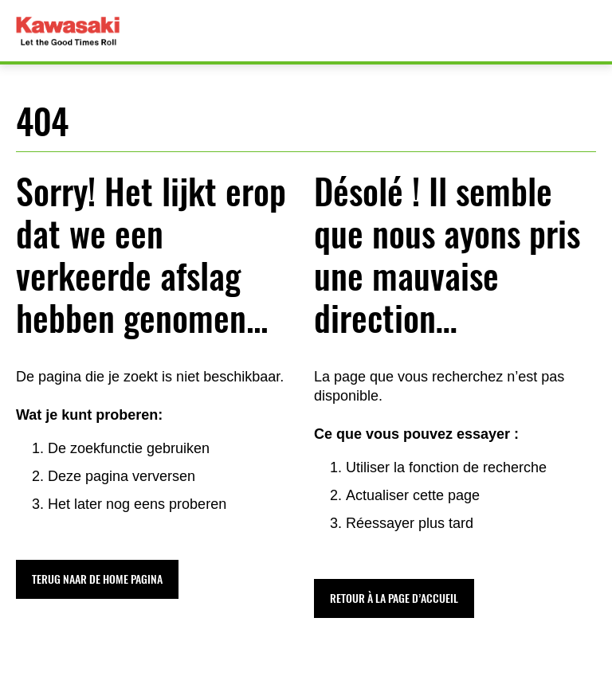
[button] (97, 579)
